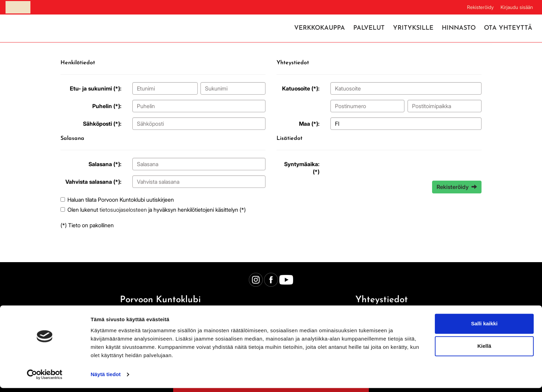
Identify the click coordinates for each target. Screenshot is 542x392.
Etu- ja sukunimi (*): (96, 88)
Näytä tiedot (106, 378)
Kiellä (484, 350)
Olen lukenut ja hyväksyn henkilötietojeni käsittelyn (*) (157, 210)
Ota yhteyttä (508, 28)
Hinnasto (459, 28)
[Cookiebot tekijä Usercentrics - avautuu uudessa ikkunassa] (45, 379)
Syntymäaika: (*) (302, 168)
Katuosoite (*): (301, 88)
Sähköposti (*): (102, 124)
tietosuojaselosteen (123, 210)
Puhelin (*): (107, 106)
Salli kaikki (484, 328)
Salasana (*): (105, 164)
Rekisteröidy (480, 7)
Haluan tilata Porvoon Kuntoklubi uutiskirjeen (121, 200)
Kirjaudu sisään (517, 7)
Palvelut (369, 28)
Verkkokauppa (320, 28)
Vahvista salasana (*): (93, 182)
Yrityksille (413, 28)
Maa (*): (309, 124)
